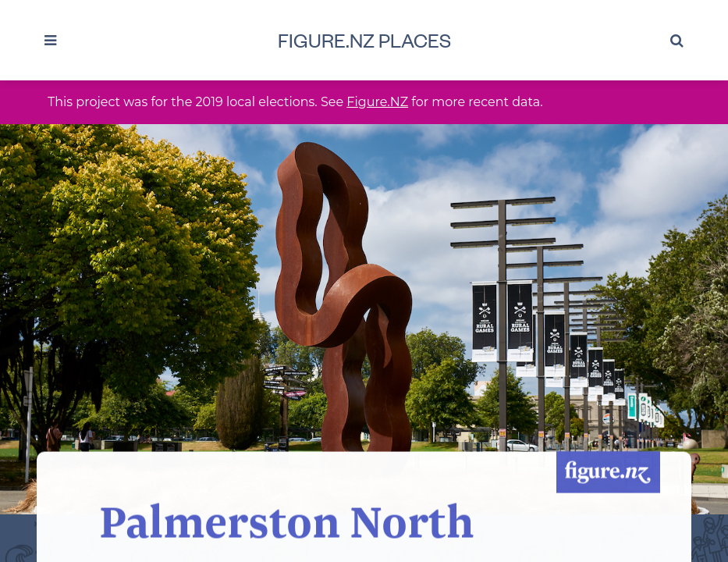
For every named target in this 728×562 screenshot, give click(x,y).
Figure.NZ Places (364, 39)
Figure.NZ (377, 102)
